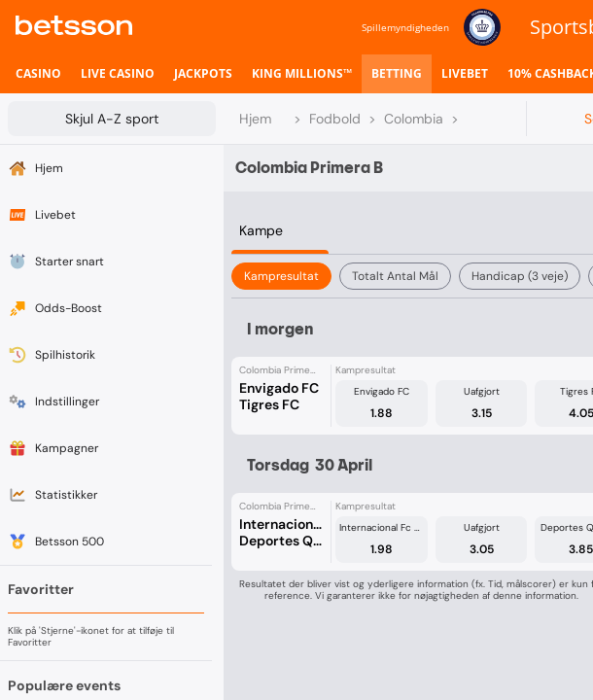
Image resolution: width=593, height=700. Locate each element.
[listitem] (38, 74)
